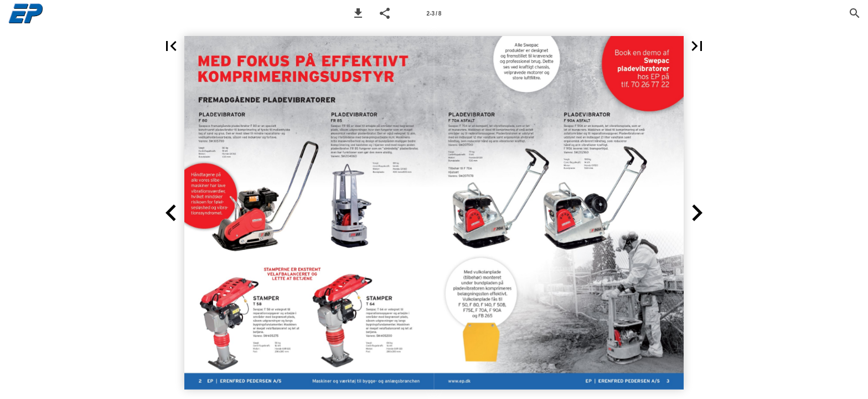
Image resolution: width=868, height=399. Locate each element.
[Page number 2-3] (434, 13)
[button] (358, 13)
